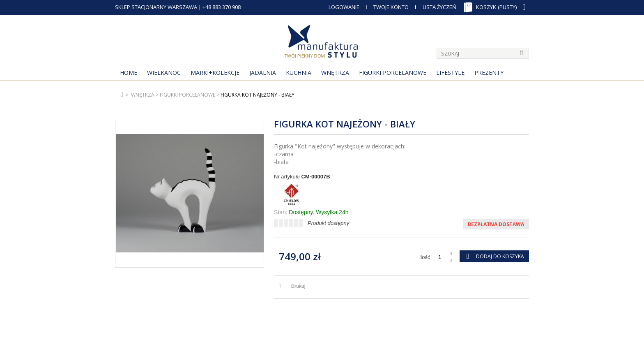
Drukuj (298, 286)
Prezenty (489, 73)
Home (129, 73)
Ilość (425, 257)
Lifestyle (450, 73)
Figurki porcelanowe (393, 73)
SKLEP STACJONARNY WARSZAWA (156, 7)
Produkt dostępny (328, 223)
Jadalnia (263, 73)
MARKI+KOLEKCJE (215, 73)
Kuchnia (299, 73)
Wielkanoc (164, 73)
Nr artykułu (287, 177)
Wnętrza (335, 73)
